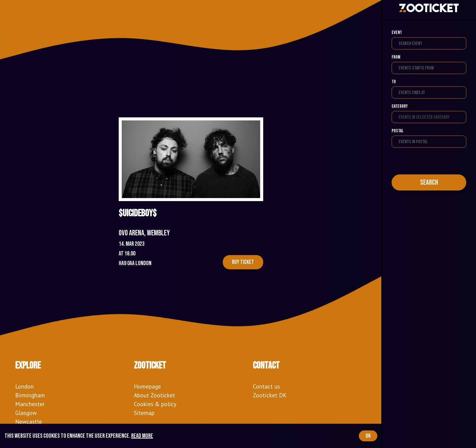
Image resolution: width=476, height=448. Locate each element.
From (396, 57)
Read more (142, 436)
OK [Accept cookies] (368, 436)
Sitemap (144, 413)
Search (429, 182)
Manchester (30, 404)
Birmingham (30, 395)
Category (400, 106)
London (24, 386)
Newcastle (29, 421)
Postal (398, 131)
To (394, 82)
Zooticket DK (270, 395)
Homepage (147, 386)
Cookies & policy (155, 404)
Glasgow (26, 413)
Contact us (266, 386)
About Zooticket (155, 395)
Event (397, 33)
